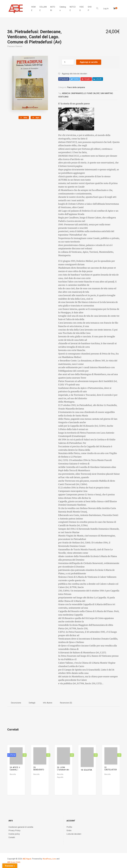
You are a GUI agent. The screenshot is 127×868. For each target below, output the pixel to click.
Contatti (12, 837)
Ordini (69, 830)
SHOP (90, 9)
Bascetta (13, 774)
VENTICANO (63, 97)
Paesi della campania (76, 87)
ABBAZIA (66, 93)
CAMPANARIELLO (78, 93)
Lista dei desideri (74, 834)
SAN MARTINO (107, 93)
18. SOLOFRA (86, 770)
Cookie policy (14, 834)
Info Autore (48, 703)
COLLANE (43, 9)
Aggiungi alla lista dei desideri (73, 74)
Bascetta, (60, 774)
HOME (33, 9)
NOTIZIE (73, 9)
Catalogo (63, 9)
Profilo (69, 827)
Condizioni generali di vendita (21, 827)
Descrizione (16, 703)
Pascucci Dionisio (15, 46)
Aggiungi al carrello (89, 62)
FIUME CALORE (93, 93)
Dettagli (32, 703)
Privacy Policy (14, 830)
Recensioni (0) (66, 703)
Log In (106, 9)
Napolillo (60, 777)
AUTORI (53, 9)
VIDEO (81, 9)
